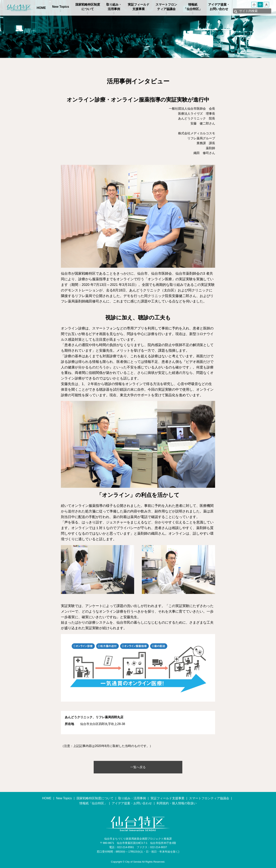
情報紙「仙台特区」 (193, 7)
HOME (41, 8)
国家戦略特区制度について (88, 7)
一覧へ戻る (138, 767)
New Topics (61, 7)
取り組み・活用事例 (114, 7)
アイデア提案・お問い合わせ (219, 7)
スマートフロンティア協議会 (166, 7)
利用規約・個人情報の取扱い (177, 803)
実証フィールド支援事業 (139, 7)
